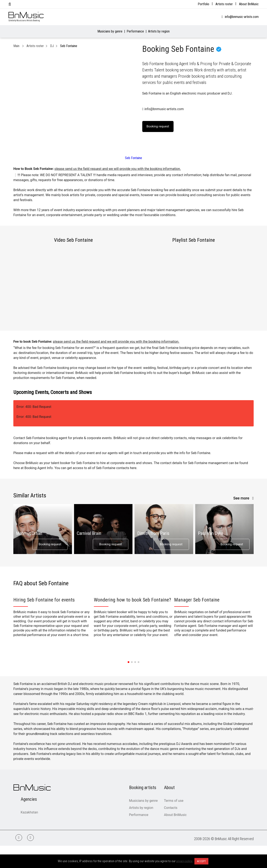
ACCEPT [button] (201, 861)
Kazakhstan (29, 812)
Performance (135, 31)
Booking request (50, 544)
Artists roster (224, 4)
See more (242, 498)
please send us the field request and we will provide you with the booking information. (118, 169)
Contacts (171, 808)
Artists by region (159, 31)
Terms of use (174, 801)
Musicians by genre (110, 31)
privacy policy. (185, 861)
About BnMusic (249, 4)
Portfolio (203, 4)
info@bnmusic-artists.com (242, 17)
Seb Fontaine (133, 158)
